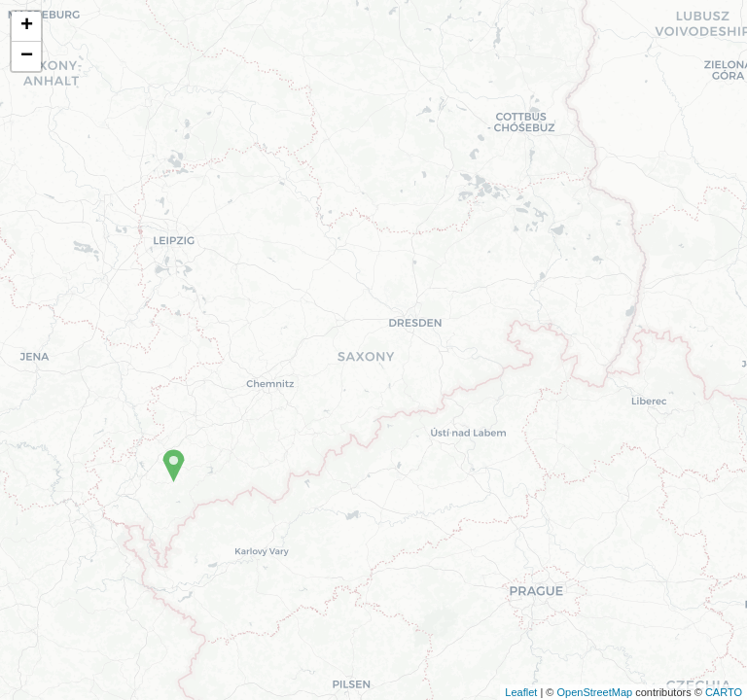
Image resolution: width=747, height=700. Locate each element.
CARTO (724, 692)
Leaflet (521, 692)
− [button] (27, 56)
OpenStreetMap (594, 692)
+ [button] (27, 26)
